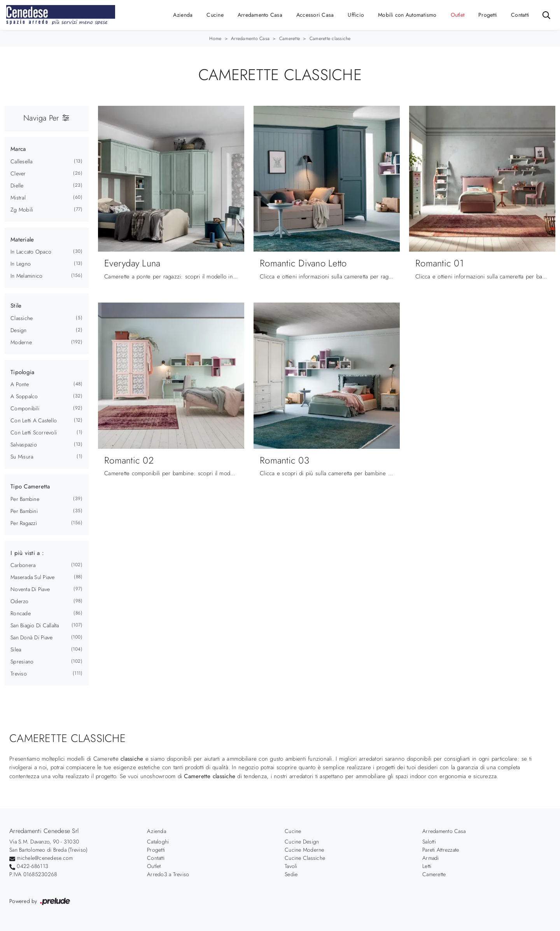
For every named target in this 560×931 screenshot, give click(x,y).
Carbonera (23, 565)
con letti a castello (34, 420)
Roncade (21, 613)
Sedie (291, 874)
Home (215, 38)
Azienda (183, 15)
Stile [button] (16, 306)
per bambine (25, 499)
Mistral (18, 198)
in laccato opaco (31, 252)
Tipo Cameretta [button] (30, 486)
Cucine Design (302, 842)
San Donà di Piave (31, 637)
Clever (18, 173)
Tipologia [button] (22, 372)
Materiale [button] (22, 240)
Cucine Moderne (304, 850)
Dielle (17, 185)
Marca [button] (18, 149)
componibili (25, 408)
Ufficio (356, 15)
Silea (16, 649)
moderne (21, 342)
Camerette (290, 38)
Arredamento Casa (260, 15)
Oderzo (20, 601)
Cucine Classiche (305, 858)
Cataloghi (158, 842)
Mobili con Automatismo (407, 15)
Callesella (22, 161)
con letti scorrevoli (34, 432)
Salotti (429, 842)
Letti (427, 866)
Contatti (520, 15)
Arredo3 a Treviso (168, 874)
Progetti (488, 15)
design (19, 330)
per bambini (24, 511)
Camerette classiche (330, 38)
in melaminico (26, 276)
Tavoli (291, 866)
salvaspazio (24, 444)
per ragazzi (24, 523)
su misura (22, 457)
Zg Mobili (22, 210)
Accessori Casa (315, 15)
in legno (21, 264)
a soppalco (24, 396)
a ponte (20, 384)
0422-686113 (32, 866)
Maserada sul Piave (33, 577)
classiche (22, 318)
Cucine (215, 15)
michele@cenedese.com (45, 858)
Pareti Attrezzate (441, 850)
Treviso (19, 674)
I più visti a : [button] (27, 553)
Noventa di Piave (30, 589)
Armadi (431, 858)
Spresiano (22, 661)
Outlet (458, 15)
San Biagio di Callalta (35, 625)
